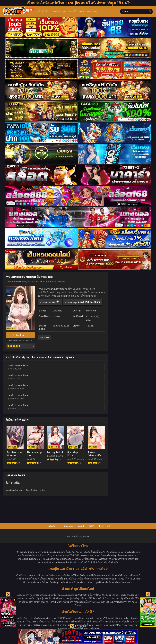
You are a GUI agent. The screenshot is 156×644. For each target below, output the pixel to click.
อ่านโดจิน (51, 526)
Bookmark (105, 526)
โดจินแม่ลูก (67, 526)
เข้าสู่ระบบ (19, 490)
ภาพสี (81, 526)
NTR (92, 526)
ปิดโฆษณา (78, 626)
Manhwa (44, 337)
